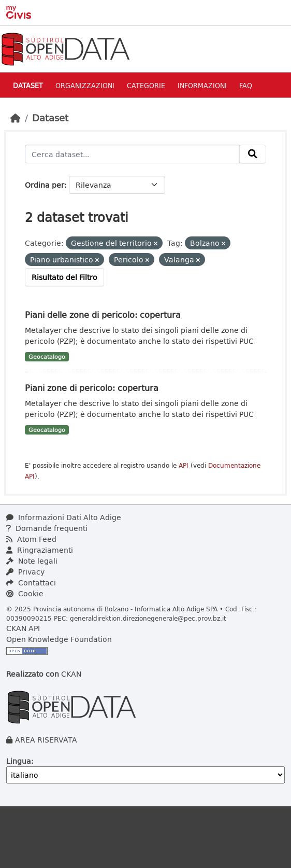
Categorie (146, 85)
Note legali (32, 561)
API (184, 465)
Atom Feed (31, 539)
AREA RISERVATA (46, 740)
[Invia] (253, 154)
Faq (246, 85)
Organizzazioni (85, 85)
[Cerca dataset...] (132, 154)
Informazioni (202, 85)
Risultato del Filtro (64, 277)
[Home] (16, 118)
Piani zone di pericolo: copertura (92, 388)
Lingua (19, 761)
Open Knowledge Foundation (59, 639)
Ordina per (45, 185)
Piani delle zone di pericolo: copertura (103, 314)
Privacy (25, 572)
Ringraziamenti (40, 550)
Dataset (28, 85)
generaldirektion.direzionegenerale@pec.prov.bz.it (148, 618)
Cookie (25, 593)
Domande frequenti (47, 528)
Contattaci (31, 583)
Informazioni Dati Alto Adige (64, 517)
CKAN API (23, 628)
